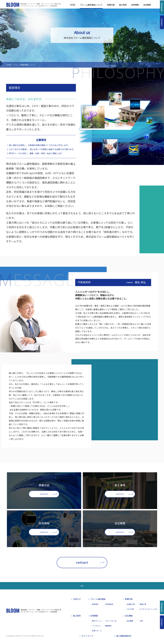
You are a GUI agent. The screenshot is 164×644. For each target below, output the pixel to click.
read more (44, 494)
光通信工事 (131, 604)
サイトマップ (87, 636)
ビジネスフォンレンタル (149, 609)
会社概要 (147, 5)
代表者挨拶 (109, 604)
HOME (73, 5)
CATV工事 (130, 609)
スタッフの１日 (111, 621)
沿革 (141, 621)
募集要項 (108, 626)
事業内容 (111, 5)
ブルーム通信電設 (98, 599)
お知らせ (77, 599)
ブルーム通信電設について (91, 5)
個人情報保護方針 (124, 636)
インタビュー (97, 626)
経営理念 (95, 604)
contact (82, 563)
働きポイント (97, 621)
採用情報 (135, 5)
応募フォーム (97, 631)
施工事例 (123, 5)
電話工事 (143, 604)
